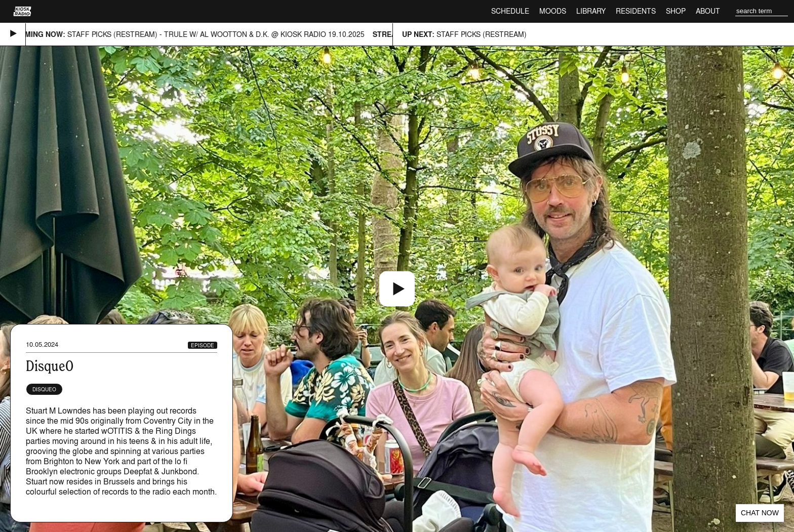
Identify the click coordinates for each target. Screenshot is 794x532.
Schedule (510, 11)
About (708, 11)
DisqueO (44, 389)
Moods (553, 11)
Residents (636, 11)
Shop (676, 11)
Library (591, 11)
